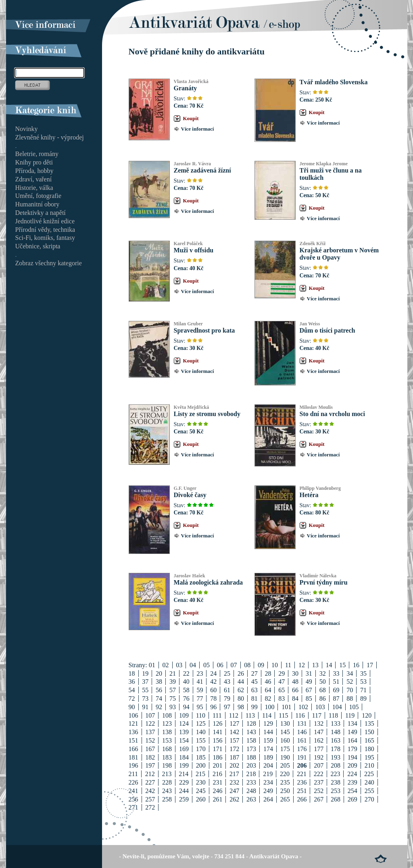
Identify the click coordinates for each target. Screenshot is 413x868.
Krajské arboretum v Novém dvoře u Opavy (339, 254)
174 (268, 749)
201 (217, 765)
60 (213, 690)
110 (201, 715)
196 (133, 765)
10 (275, 665)
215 (200, 774)
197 (150, 765)
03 (179, 665)
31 (309, 673)
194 (353, 757)
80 (241, 698)
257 (150, 799)
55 (145, 690)
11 (288, 665)
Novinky (27, 129)
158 (251, 740)
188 (251, 757)
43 (227, 682)
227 (150, 782)
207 (319, 765)
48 (295, 682)
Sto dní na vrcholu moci (332, 414)
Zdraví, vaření (34, 179)
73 (145, 698)
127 (234, 723)
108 (167, 715)
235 (285, 782)
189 (268, 757)
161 (302, 740)
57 (173, 690)
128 (251, 723)
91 (145, 707)
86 (323, 698)
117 (317, 715)
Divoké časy (190, 495)
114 (267, 715)
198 (167, 765)
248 (251, 791)
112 (234, 715)
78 (213, 698)
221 (302, 774)
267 (319, 799)
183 (167, 757)
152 (150, 740)
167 (150, 749)
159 (268, 740)
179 (353, 749)
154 (184, 740)
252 (319, 791)
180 (369, 749)
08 (247, 665)
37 (145, 682)
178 (336, 749)
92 (159, 707)
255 (369, 791)
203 (251, 765)
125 (201, 723)
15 (342, 665)
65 (282, 690)
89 (363, 698)
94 (186, 707)
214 (184, 774)
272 (150, 807)
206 (302, 765)
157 (234, 740)
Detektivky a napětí (41, 213)
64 (268, 690)
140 (201, 732)
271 (133, 807)
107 (150, 715)
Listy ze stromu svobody (207, 414)
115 (283, 715)
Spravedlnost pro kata (204, 330)
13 (315, 665)
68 (323, 690)
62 (241, 690)
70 (350, 690)
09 (261, 665)
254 (353, 791)
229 (184, 782)
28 (268, 673)
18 (132, 673)
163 (336, 740)
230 (201, 782)
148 (336, 732)
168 (167, 749)
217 (234, 774)
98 (241, 707)
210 (369, 765)
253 (336, 791)
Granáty (186, 88)
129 (268, 723)
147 (319, 732)
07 (234, 665)
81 (254, 698)
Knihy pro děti (34, 162)
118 (333, 715)
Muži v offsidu (194, 250)
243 (167, 791)
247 (234, 791)
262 (234, 799)
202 (234, 765)
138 (167, 732)
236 (302, 782)
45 (254, 682)
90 (132, 707)
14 (329, 665)
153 (167, 740)
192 (319, 757)
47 (282, 682)
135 (369, 723)
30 (295, 673)
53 (363, 682)
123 (167, 723)
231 (217, 782)
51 (336, 682)
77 (200, 698)
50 (323, 682)
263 (251, 799)
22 (186, 673)
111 (217, 715)
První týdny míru (324, 582)
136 (133, 732)
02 (166, 665)
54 (132, 690)
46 (268, 682)
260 (201, 799)
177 (319, 749)
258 (167, 799)
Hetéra (309, 495)
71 (363, 690)
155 (201, 740)
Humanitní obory (38, 204)
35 (363, 673)
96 (213, 707)
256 (133, 799)
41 (200, 682)
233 (251, 782)
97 (227, 707)
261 (217, 799)
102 (303, 707)
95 (200, 707)
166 (133, 749)
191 (302, 757)
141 (217, 732)
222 (319, 774)
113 (250, 715)
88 (350, 698)
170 (201, 749)
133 (336, 723)
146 (302, 732)
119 (350, 715)
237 (319, 782)
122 (150, 723)
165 (369, 740)
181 (133, 757)
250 (285, 791)
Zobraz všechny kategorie (49, 263)
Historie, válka (34, 188)
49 (309, 682)
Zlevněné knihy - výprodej (50, 137)
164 (353, 740)
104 (337, 707)
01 (152, 665)
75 (173, 698)
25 (227, 673)
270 (369, 799)
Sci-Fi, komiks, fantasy (45, 238)
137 (150, 732)
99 (254, 707)
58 (186, 690)
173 (251, 749)
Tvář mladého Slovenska (334, 82)
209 (353, 765)
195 (369, 757)
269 (353, 799)
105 (354, 707)
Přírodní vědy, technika (45, 230)
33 (336, 673)
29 (282, 673)
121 (133, 723)
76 (186, 698)
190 (285, 757)
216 (217, 774)
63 (254, 690)
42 (213, 682)
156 (217, 740)
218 (251, 774)
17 (370, 665)
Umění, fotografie (39, 196)
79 (227, 698)
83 (282, 698)
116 (300, 715)
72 (132, 698)
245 (201, 791)
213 (167, 774)
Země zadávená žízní (202, 170)
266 (302, 799)
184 (184, 757)
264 (268, 799)
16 (356, 665)
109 (184, 715)
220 (285, 774)
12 (302, 665)
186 (217, 757)
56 (159, 690)
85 (309, 698)
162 (319, 740)
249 (268, 791)
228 (167, 782)
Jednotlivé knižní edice (45, 221)
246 (217, 791)
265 (285, 799)
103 (320, 707)
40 (186, 682)
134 (353, 723)
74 (159, 698)
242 (150, 791)
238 (336, 782)
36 (132, 682)
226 (133, 782)
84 (295, 698)
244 (184, 791)
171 (217, 749)
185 (201, 757)
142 (234, 732)
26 (241, 673)
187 (234, 757)
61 (227, 690)
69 (336, 690)
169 (184, 749)
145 (285, 732)
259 (184, 799)
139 (184, 732)
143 (251, 732)
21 (173, 673)
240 (369, 782)
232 (234, 782)
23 (200, 673)
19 (145, 673)
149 (353, 732)
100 (269, 707)
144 (268, 732)
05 (206, 665)
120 (367, 715)
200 (201, 765)
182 (150, 757)
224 (352, 774)
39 (173, 682)
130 (285, 723)
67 (309, 690)
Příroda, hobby (34, 171)
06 (220, 665)
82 (268, 698)
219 (268, 774)
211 (133, 774)
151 (133, 740)
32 (323, 673)
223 (335, 774)
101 (286, 707)
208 (336, 765)
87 (336, 698)
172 (234, 749)
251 (302, 791)
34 (350, 673)
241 (133, 791)
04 (193, 665)
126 (217, 723)
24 (213, 673)
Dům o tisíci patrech (327, 330)
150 (369, 732)
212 (150, 774)
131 (302, 723)
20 (159, 673)
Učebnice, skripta (38, 246)
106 (133, 715)
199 (184, 765)
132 (319, 723)
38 (159, 682)
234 (268, 782)
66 (295, 690)
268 (336, 799)
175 (285, 749)
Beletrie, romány (37, 154)
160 (285, 740)
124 (184, 723)
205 (285, 765)
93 (173, 707)
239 (353, 782)
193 (336, 757)
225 (369, 774)
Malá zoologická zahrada (209, 582)
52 (350, 682)
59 (200, 690)
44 (241, 682)
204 (268, 765)
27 (254, 673)
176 (302, 749)
